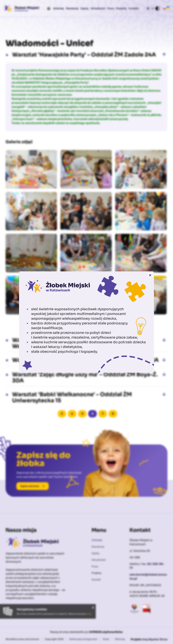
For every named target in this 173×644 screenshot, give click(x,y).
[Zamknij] (150, 275)
